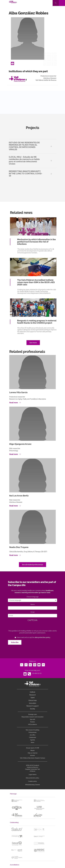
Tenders (32, 722)
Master (33, 750)
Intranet (32, 755)
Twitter (22, 664)
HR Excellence (33, 724)
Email (12, 63)
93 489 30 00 (37, 673)
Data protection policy (32, 778)
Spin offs (32, 719)
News (33, 742)
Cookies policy (33, 781)
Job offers (32, 735)
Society (33, 709)
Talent (32, 698)
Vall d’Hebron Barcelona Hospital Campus (32, 758)
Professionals (33, 732)
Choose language (33, 597)
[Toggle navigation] (62, 3)
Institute (32, 692)
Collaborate (33, 737)
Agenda (33, 740)
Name (33, 604)
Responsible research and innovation (32, 717)
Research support (32, 706)
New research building (32, 730)
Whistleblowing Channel (32, 785)
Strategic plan (33, 714)
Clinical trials (33, 700)
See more (33, 343)
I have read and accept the (33, 637)
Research (33, 695)
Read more (14, 403)
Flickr (43, 664)
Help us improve (33, 753)
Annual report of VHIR (32, 748)
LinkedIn (30, 664)
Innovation (33, 703)
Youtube (39, 664)
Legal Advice (33, 775)
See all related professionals (33, 565)
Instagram (35, 664)
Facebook (26, 664)
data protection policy (43, 637)
